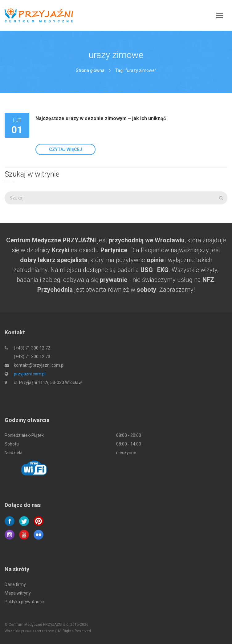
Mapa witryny (18, 593)
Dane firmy (15, 584)
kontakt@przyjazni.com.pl (39, 365)
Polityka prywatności (25, 602)
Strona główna (90, 70)
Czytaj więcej (65, 149)
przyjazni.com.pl (30, 374)
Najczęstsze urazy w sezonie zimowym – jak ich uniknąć (101, 118)
